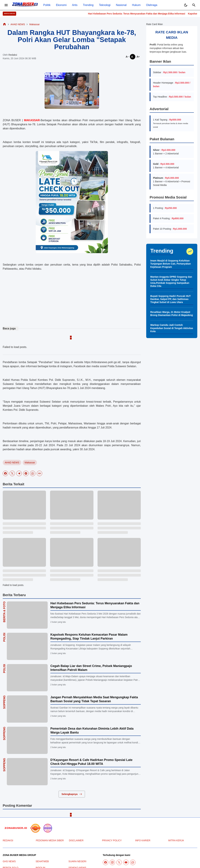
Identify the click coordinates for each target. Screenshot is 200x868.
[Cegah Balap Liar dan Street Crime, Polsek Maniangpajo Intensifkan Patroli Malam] (27, 678)
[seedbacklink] (35, 828)
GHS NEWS (9, 861)
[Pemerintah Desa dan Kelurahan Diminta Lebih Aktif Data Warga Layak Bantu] (27, 740)
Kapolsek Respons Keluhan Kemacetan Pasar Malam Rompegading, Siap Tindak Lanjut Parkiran (89, 637)
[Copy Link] (39, 473)
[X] (12, 473)
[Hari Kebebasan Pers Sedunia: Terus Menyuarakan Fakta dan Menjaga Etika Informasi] (27, 615)
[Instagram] (112, 862)
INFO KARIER (143, 840)
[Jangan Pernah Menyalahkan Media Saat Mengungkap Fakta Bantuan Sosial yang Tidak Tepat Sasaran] (27, 709)
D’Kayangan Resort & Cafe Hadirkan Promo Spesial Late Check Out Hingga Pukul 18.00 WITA (91, 762)
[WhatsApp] (33, 473)
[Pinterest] (26, 473)
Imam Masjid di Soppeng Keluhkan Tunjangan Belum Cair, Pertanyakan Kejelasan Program (171, 264)
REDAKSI (8, 840)
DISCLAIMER (76, 840)
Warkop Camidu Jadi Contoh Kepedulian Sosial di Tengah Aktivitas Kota (172, 328)
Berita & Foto (4, 612)
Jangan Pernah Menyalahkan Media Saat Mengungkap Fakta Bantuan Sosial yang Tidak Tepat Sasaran (94, 699)
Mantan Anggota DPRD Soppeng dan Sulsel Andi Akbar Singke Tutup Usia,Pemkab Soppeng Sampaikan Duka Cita (171, 281)
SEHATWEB (42, 861)
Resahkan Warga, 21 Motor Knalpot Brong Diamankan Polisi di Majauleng (172, 314)
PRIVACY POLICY (112, 840)
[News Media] (48, 828)
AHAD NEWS (12, 463)
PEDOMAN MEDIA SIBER (50, 840)
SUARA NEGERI (77, 861)
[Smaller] (127, 57)
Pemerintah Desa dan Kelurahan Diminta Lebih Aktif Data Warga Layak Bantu (92, 731)
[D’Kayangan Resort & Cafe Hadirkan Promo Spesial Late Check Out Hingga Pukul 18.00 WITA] (27, 772)
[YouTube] (126, 862)
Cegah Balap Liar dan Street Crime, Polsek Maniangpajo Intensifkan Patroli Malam (91, 668)
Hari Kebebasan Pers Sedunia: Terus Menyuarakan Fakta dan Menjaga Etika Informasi (144, 14)
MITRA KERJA (176, 840)
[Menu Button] (6, 5)
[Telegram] (19, 473)
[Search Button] (194, 5)
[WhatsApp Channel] (133, 862)
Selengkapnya (72, 794)
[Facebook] (5, 473)
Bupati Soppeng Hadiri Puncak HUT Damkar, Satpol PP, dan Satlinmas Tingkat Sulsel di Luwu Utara (170, 299)
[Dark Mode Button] (186, 5)
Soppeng (4, 702)
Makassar (30, 463)
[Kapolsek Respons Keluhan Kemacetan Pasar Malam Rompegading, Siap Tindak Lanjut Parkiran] (27, 646)
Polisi (4, 637)
